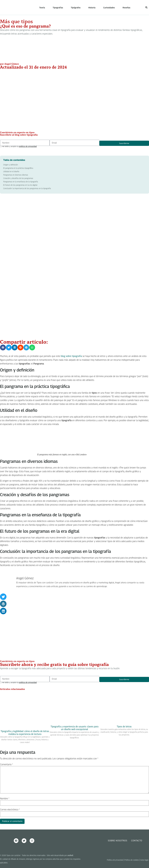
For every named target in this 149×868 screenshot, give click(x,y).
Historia (92, 8)
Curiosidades (109, 8)
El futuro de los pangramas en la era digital (20, 185)
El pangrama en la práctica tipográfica (18, 168)
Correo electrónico (10, 810)
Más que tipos (16, 21)
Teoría (42, 8)
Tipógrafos (76, 8)
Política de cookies (132, 860)
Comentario (6, 764)
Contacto (137, 841)
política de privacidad (28, 146)
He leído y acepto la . (20, 146)
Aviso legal (144, 860)
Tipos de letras (124, 726)
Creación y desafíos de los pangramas (18, 178)
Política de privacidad (115, 860)
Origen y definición (11, 165)
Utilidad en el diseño (11, 171)
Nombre (5, 799)
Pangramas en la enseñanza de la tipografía (21, 182)
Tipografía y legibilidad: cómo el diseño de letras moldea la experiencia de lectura (25, 733)
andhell (70, 855)
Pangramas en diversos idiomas (16, 175)
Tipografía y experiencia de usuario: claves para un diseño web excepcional (75, 728)
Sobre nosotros (117, 841)
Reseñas (127, 8)
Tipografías (58, 8)
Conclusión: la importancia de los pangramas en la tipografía (27, 188)
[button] (146, 7)
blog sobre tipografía (71, 356)
